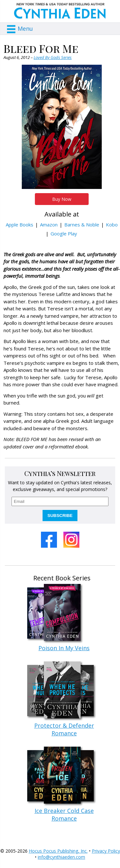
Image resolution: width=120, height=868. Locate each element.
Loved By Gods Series (53, 57)
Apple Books (20, 225)
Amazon (49, 225)
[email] (60, 501)
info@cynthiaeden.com (61, 857)
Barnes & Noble (82, 225)
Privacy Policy (106, 851)
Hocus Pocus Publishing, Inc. (58, 851)
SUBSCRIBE (60, 516)
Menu (25, 29)
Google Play (64, 233)
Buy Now (62, 199)
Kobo (112, 225)
